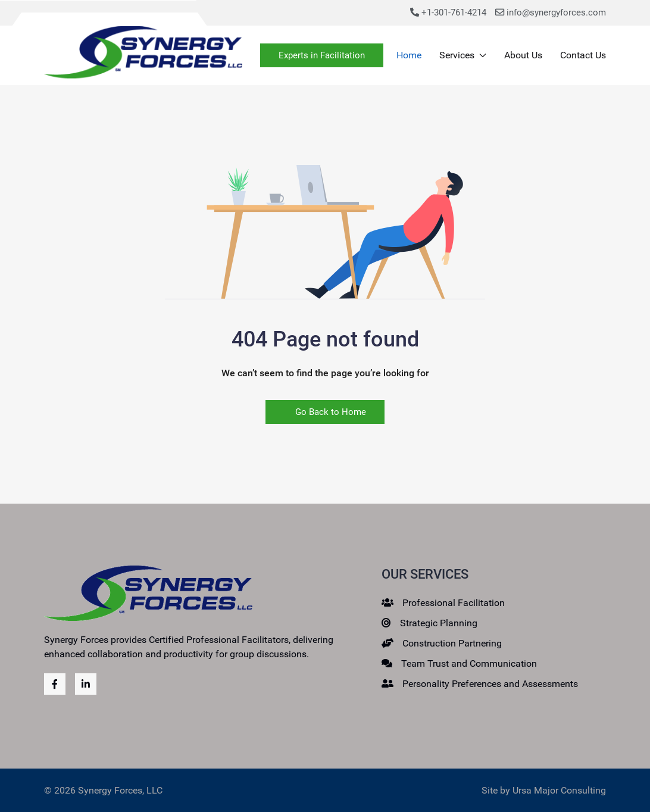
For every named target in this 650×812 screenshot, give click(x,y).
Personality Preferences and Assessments (490, 684)
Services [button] (463, 55)
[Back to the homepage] (143, 55)
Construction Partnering (452, 643)
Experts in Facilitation (322, 55)
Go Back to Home (325, 412)
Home (409, 55)
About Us (523, 55)
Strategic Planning (439, 623)
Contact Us (583, 55)
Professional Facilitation (454, 603)
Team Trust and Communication (469, 663)
